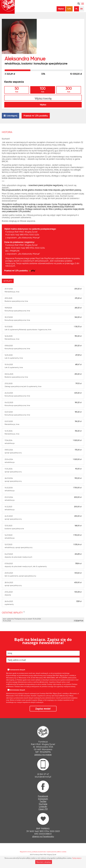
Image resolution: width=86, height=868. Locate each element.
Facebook (43, 796)
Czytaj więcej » (77, 858)
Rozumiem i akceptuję (44, 862)
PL (76, 9)
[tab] (8, 281)
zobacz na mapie (43, 755)
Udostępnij (10, 116)
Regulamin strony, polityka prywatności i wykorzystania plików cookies (43, 852)
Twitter (43, 801)
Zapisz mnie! (43, 709)
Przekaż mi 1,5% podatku (36, 116)
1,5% (69, 9)
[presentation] (8, 281)
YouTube (43, 804)
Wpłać (61, 9)
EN (81, 9)
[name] (43, 653)
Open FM (43, 809)
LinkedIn (43, 806)
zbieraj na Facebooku (43, 836)
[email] (43, 660)
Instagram (43, 799)
